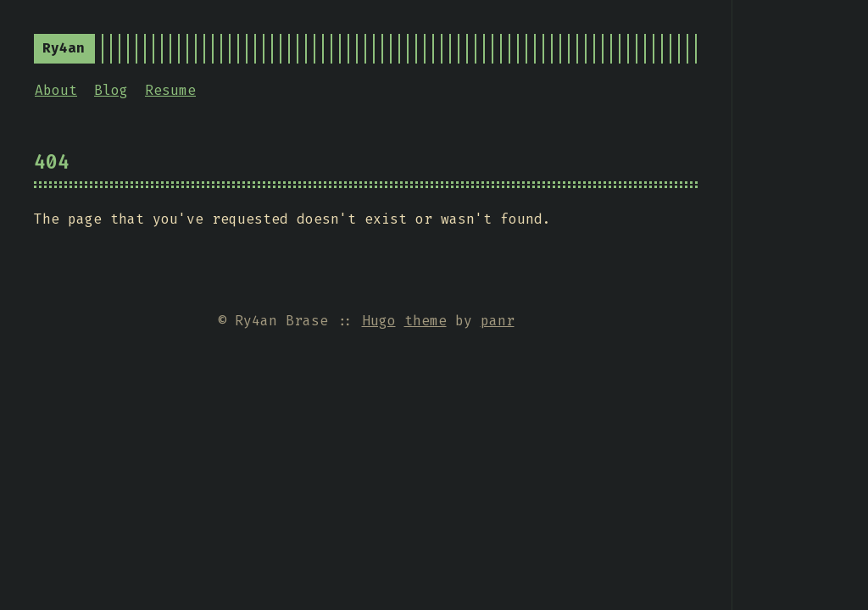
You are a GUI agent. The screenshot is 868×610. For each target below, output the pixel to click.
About (56, 90)
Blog (111, 90)
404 (52, 162)
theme (426, 321)
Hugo (379, 321)
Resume (170, 90)
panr (498, 321)
